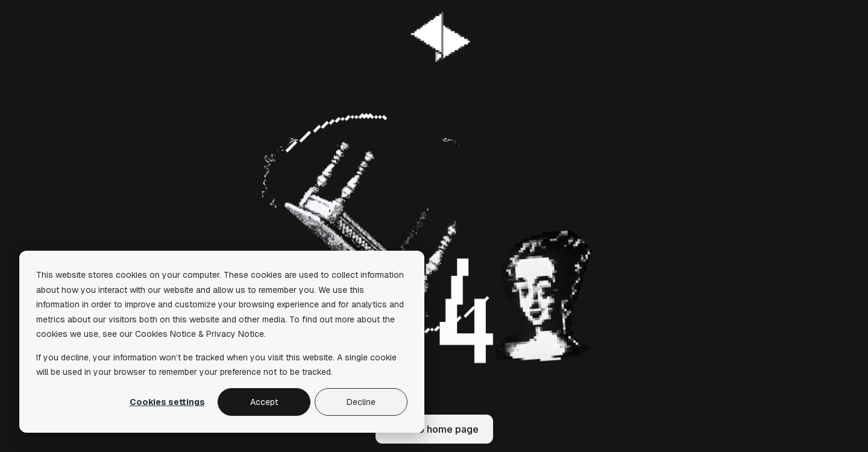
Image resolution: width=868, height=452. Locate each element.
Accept (264, 402)
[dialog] (222, 342)
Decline (361, 402)
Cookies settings (167, 402)
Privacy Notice (235, 334)
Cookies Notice (165, 334)
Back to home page (434, 429)
